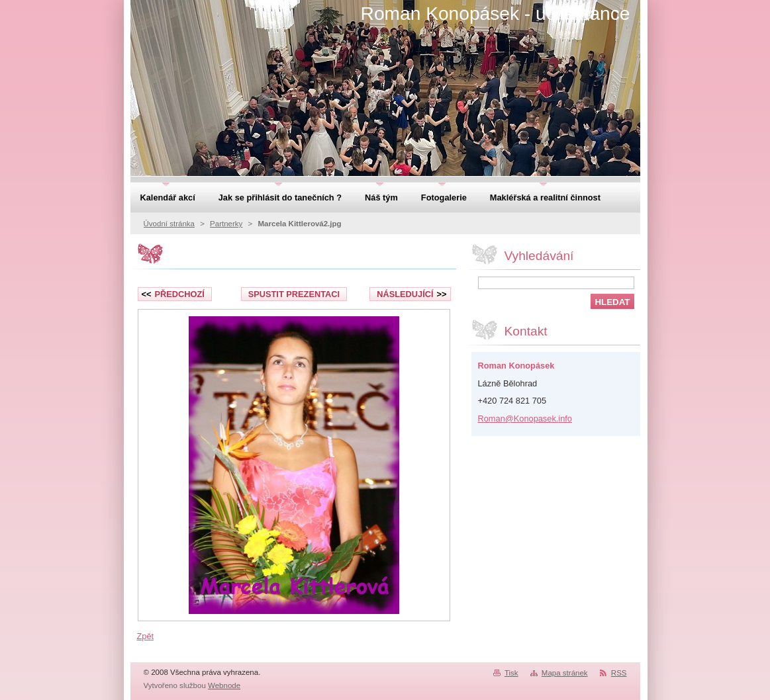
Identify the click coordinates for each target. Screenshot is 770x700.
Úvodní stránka (169, 224)
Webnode (224, 685)
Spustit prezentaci (294, 294)
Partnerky (226, 224)
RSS (619, 673)
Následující (411, 294)
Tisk (511, 673)
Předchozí (173, 294)
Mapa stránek (565, 673)
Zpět (146, 636)
